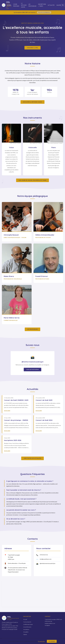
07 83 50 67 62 (44, 555)
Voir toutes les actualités (32, 458)
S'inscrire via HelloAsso (44, 12)
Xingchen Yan (35, 143)
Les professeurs (32, 5)
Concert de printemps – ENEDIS (16, 420)
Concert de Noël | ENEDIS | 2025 (16, 400)
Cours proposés (16, 5)
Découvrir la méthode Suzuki (32, 102)
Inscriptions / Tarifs (42, 5)
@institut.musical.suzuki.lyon (48, 563)
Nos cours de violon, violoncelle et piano (32, 180)
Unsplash (19, 143)
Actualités (51, 5)
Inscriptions (26, 629)
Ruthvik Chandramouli (54, 143)
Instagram (47, 625)
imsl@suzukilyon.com (46, 559)
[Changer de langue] (63, 5)
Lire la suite (7, 411)
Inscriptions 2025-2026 (13, 440)
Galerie (59, 5)
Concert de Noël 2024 (44, 420)
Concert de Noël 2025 (44, 400)
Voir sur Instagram (32, 369)
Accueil (9, 5)
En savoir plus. (41, 641)
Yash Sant (15, 143)
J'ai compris (52, 641)
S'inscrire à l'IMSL (33, 48)
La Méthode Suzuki (24, 5)
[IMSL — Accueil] (4, 5)
